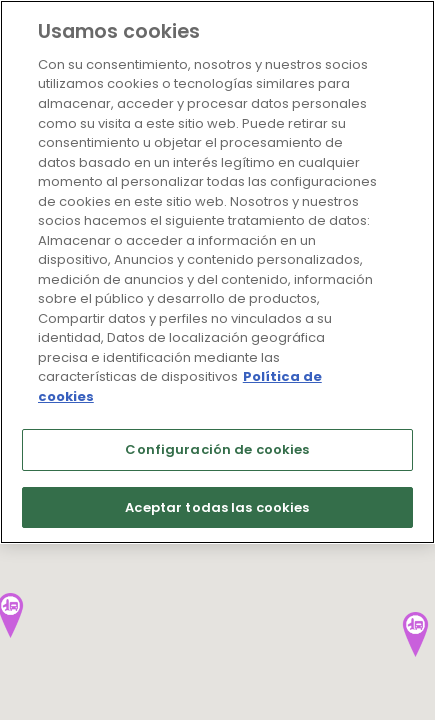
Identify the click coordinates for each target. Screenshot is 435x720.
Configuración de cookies (217, 449)
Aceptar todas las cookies (217, 507)
